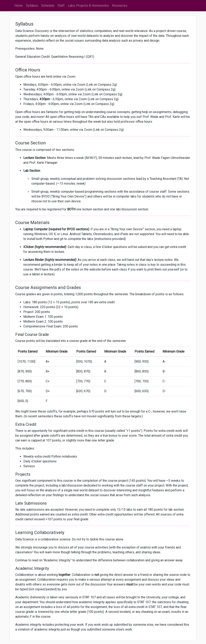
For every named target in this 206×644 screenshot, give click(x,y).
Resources (120, 6)
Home (19, 6)
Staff (61, 6)
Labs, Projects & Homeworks (88, 6)
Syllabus (32, 6)
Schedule (48, 6)
